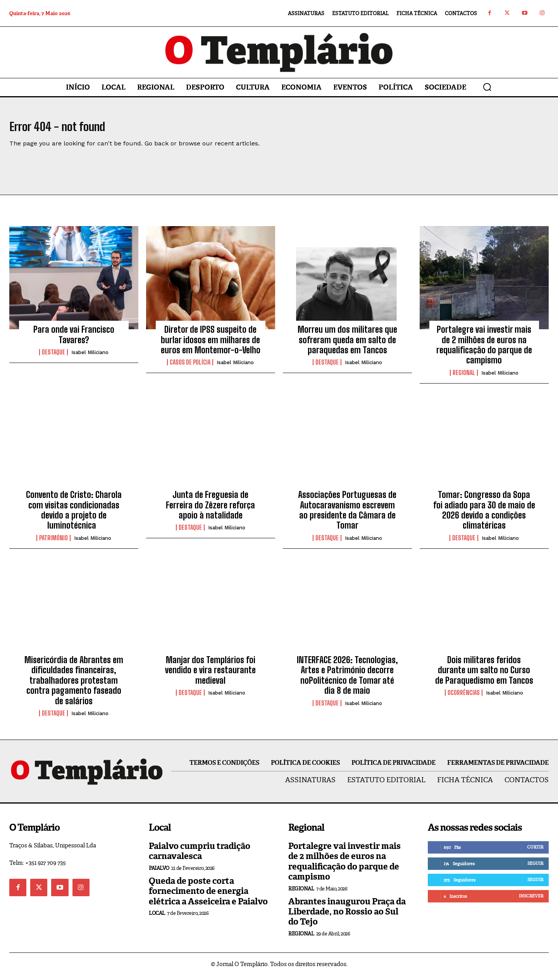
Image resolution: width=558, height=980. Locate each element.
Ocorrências (464, 697)
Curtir (535, 852)
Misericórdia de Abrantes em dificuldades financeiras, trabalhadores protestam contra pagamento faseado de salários (74, 685)
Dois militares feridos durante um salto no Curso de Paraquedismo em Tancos (484, 675)
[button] (487, 87)
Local (157, 918)
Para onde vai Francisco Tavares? (74, 339)
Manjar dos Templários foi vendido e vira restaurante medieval (210, 675)
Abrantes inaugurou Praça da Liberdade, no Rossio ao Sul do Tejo (347, 916)
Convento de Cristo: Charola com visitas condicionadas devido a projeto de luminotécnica (74, 515)
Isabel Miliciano (90, 357)
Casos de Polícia (190, 367)
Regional (464, 377)
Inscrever (531, 900)
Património (53, 543)
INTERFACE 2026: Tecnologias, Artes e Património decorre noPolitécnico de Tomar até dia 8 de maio (347, 680)
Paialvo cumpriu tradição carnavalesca (200, 856)
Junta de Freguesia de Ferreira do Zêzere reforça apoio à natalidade (210, 510)
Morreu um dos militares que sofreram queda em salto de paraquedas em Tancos (347, 344)
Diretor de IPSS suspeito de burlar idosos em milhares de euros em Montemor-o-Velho (211, 344)
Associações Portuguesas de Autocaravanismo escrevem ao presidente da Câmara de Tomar (347, 515)
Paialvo (159, 873)
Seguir (535, 868)
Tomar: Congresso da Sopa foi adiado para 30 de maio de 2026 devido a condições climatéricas (484, 515)
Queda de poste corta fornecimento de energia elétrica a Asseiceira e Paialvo (208, 896)
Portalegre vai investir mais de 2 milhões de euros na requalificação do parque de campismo (484, 349)
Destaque (53, 357)
